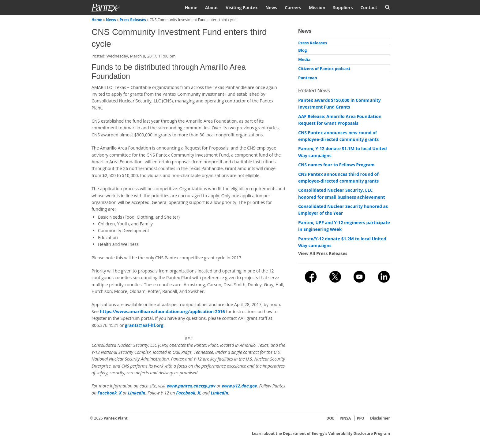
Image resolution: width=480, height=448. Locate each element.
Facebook (107, 393)
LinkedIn (137, 393)
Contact (369, 7)
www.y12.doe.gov (239, 386)
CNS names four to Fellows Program (336, 165)
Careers (293, 7)
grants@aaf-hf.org (144, 325)
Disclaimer (380, 418)
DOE (330, 418)
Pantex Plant (116, 418)
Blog (302, 50)
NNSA (345, 418)
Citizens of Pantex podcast (324, 68)
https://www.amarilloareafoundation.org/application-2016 (162, 311)
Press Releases (133, 20)
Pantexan (308, 78)
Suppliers (343, 7)
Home (191, 7)
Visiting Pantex (242, 7)
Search (387, 7)
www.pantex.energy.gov (191, 386)
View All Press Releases (323, 253)
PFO (361, 418)
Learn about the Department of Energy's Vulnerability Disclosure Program (321, 433)
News (271, 7)
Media (304, 59)
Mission (317, 7)
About (212, 7)
